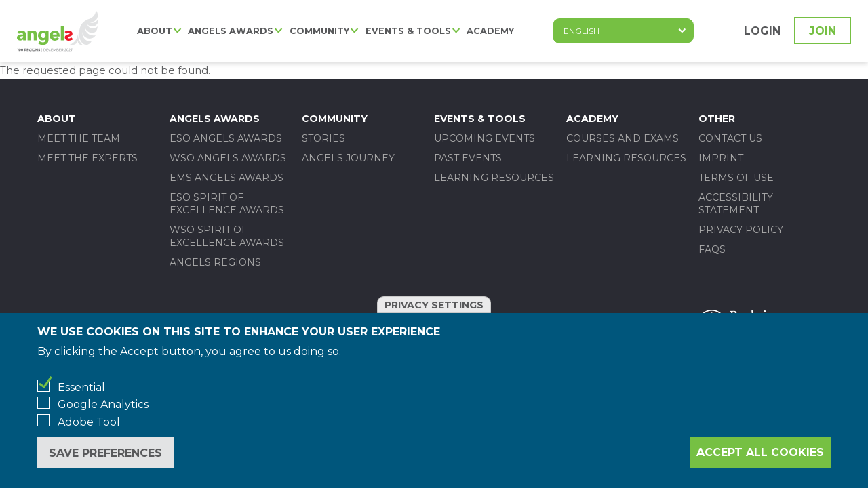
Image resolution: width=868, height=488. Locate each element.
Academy (490, 31)
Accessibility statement (736, 204)
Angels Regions (215, 262)
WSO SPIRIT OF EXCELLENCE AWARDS (227, 236)
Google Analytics (103, 404)
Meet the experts (87, 158)
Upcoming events (485, 138)
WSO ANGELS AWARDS (228, 158)
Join (823, 31)
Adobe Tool (89, 422)
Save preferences (105, 453)
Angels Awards (231, 31)
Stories (323, 138)
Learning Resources (494, 178)
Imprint (721, 158)
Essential (81, 387)
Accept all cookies (760, 452)
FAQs (712, 249)
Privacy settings (434, 305)
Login (762, 31)
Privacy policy (741, 230)
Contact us (730, 138)
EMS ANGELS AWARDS (226, 178)
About (155, 31)
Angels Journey (348, 158)
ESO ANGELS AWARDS (226, 138)
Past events (468, 158)
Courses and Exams (623, 138)
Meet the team (79, 138)
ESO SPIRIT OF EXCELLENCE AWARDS (227, 204)
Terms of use (736, 178)
